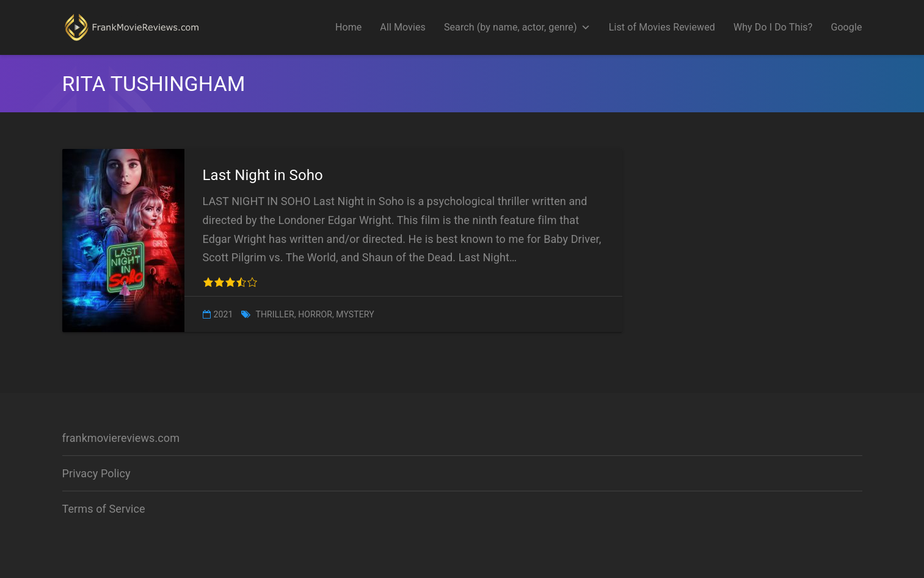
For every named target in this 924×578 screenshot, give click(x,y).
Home (348, 27)
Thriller (275, 314)
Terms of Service (104, 509)
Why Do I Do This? (773, 27)
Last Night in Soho (263, 175)
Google (846, 27)
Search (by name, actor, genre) (517, 27)
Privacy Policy (96, 473)
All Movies (403, 27)
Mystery (355, 314)
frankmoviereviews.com (121, 438)
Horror (315, 314)
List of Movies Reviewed (662, 27)
